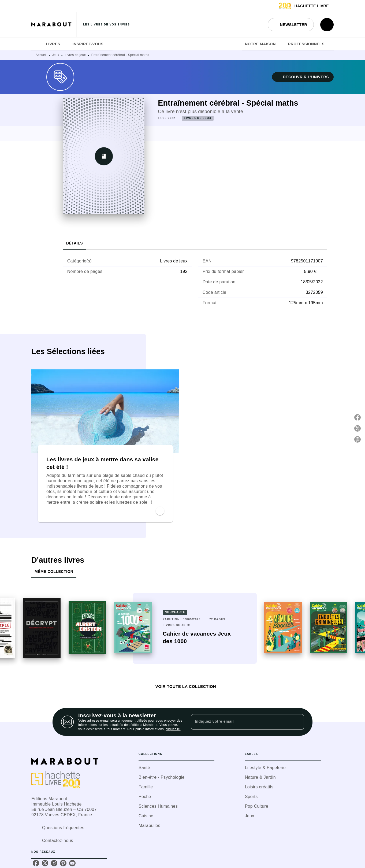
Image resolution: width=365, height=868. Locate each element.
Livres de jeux (75, 55)
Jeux (56, 55)
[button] (291, 25)
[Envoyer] (297, 722)
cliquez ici (173, 729)
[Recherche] (327, 25)
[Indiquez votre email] (241, 722)
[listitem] (36, 863)
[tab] (37, 44)
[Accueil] (54, 25)
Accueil (41, 55)
